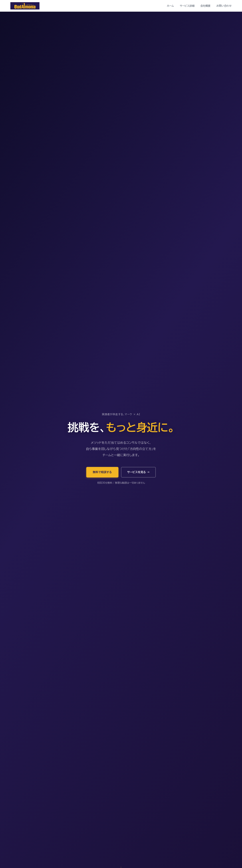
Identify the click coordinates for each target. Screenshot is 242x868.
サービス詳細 (187, 6)
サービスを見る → (138, 472)
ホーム (170, 6)
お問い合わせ (224, 6)
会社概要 (205, 6)
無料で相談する (102, 472)
